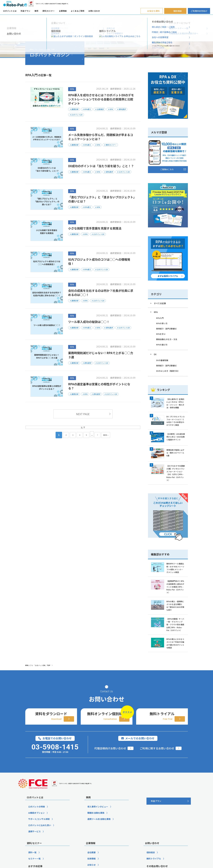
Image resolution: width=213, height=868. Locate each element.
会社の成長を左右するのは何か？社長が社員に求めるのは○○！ (101, 293)
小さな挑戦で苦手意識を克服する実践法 (95, 228)
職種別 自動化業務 (96, 848)
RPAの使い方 (162, 323)
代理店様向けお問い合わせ (110, 784)
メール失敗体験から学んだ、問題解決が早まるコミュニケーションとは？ (101, 137)
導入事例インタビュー (98, 842)
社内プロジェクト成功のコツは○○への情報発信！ (99, 261)
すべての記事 (160, 303)
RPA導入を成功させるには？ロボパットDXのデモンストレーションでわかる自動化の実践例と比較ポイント (101, 99)
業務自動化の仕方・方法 (167, 339)
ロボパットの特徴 (37, 842)
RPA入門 (160, 318)
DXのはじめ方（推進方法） (168, 371)
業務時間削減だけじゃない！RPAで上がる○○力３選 (101, 355)
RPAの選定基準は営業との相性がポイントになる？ (99, 386)
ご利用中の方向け (199, 11)
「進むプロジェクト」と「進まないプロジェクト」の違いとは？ (101, 199)
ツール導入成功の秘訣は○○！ (90, 322)
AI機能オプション (36, 848)
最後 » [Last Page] (106, 435)
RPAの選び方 (162, 345)
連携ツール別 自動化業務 (99, 854)
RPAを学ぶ (161, 334)
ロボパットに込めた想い (40, 861)
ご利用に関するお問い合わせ (157, 784)
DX (155, 354)
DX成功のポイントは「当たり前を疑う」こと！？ (101, 166)
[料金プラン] (169, 837)
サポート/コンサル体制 (39, 854)
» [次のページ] (97, 435)
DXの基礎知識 (162, 360)
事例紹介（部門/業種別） (167, 329)
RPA (156, 312)
